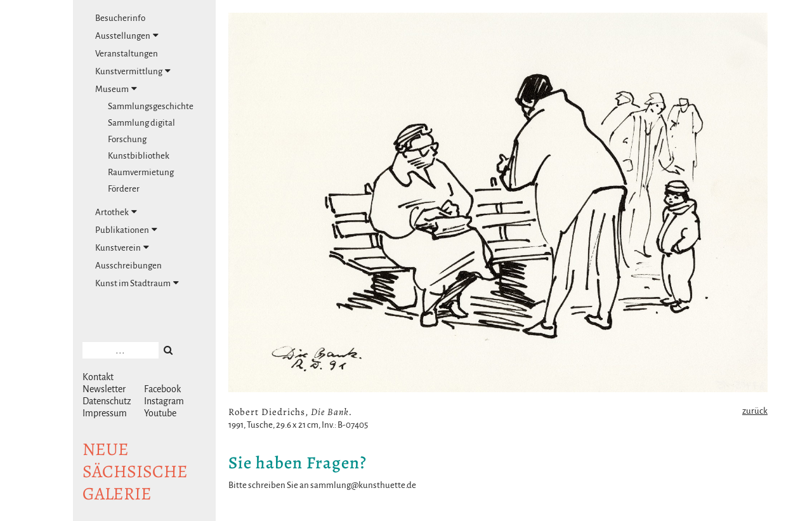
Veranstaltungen (127, 54)
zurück (755, 411)
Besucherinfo (120, 18)
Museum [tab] (116, 89)
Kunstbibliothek (139, 156)
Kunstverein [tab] (122, 247)
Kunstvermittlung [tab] (133, 71)
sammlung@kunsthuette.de (363, 485)
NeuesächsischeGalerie (135, 472)
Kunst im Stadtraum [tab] (137, 283)
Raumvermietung (141, 172)
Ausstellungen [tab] (127, 36)
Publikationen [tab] (126, 230)
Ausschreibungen (128, 266)
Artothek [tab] (116, 212)
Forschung (127, 139)
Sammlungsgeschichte (151, 106)
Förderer (124, 189)
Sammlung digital (141, 123)
